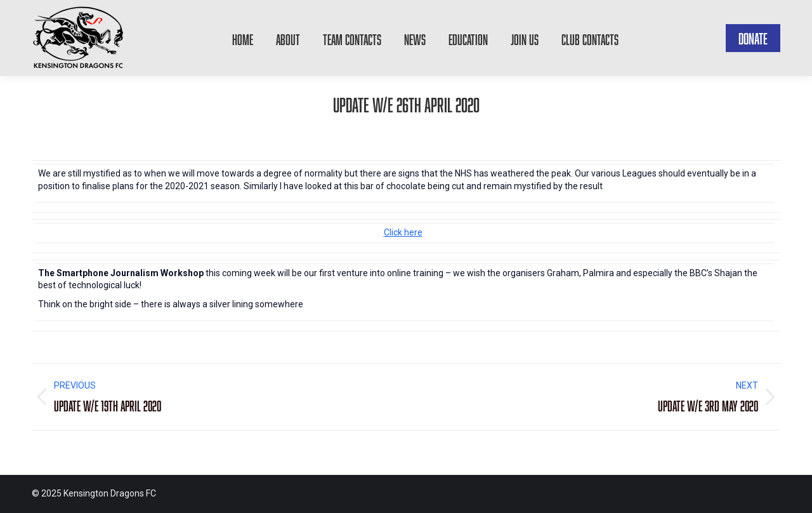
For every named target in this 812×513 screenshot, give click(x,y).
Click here (403, 232)
